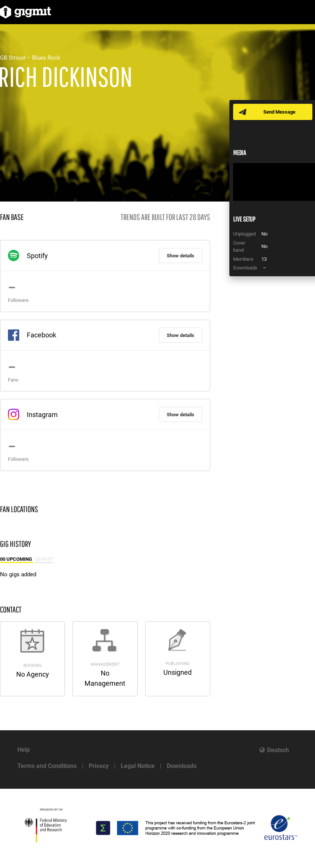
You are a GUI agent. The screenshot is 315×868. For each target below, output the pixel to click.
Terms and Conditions (47, 766)
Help (24, 750)
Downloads (182, 766)
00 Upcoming (17, 559)
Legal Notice (138, 766)
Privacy (99, 766)
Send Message (279, 112)
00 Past (44, 559)
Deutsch (278, 750)
